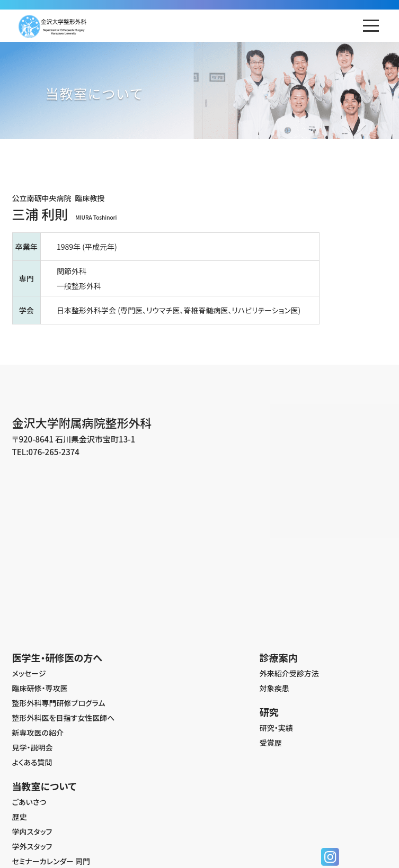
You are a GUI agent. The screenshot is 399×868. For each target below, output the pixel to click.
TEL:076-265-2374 (46, 452)
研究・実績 (276, 728)
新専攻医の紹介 (38, 733)
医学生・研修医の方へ (57, 657)
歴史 (20, 817)
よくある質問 (32, 762)
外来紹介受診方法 (289, 673)
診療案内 (279, 657)
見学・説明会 (33, 747)
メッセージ (29, 673)
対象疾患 (274, 688)
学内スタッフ (32, 831)
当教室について (44, 786)
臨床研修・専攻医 (40, 688)
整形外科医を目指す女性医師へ (64, 718)
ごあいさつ (29, 802)
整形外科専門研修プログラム (59, 703)
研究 (269, 712)
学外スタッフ (32, 846)
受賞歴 (271, 743)
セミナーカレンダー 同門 (51, 861)
